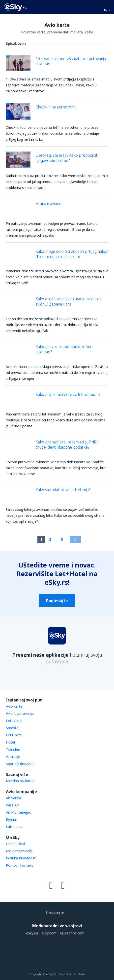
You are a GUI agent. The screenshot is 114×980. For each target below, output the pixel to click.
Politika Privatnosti (21, 858)
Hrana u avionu (48, 204)
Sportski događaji (20, 764)
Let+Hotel (14, 735)
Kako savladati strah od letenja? (63, 490)
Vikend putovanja (20, 713)
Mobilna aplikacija (20, 781)
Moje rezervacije (19, 851)
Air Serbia (14, 798)
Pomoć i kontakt (19, 865)
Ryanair (12, 819)
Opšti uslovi (15, 844)
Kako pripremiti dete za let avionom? (68, 394)
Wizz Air (12, 805)
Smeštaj (13, 728)
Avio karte (14, 706)
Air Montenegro (19, 812)
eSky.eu (32, 933)
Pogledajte (57, 601)
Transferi (13, 749)
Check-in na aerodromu (56, 107)
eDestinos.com (72, 933)
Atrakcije (13, 757)
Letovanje (14, 721)
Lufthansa (14, 827)
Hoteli (11, 742)
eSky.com (49, 933)
